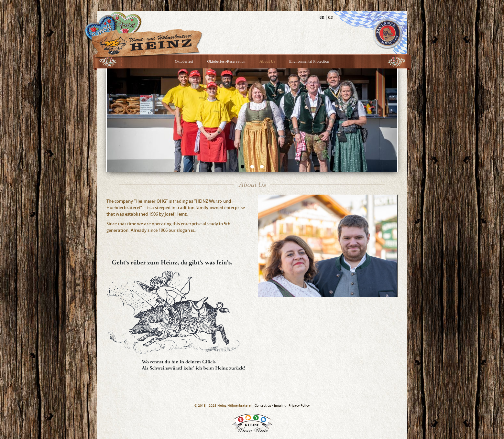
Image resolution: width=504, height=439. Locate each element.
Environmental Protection (309, 61)
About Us (267, 61)
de (330, 17)
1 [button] (242, 167)
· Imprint (279, 406)
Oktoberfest (184, 61)
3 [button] (262, 167)
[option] (252, 120)
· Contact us (262, 406)
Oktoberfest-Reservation (226, 61)
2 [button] (252, 167)
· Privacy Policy (298, 406)
